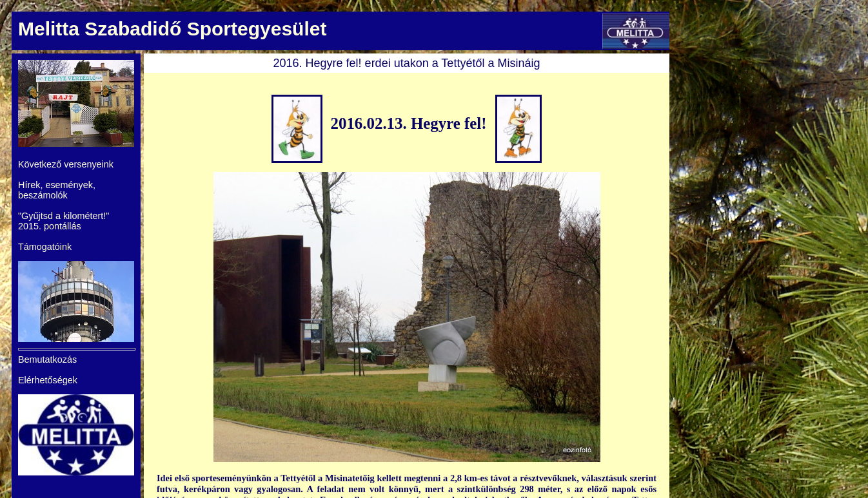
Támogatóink (45, 247)
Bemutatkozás (47, 359)
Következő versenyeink (66, 164)
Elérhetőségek (48, 380)
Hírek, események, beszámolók (57, 190)
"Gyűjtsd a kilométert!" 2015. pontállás (64, 221)
